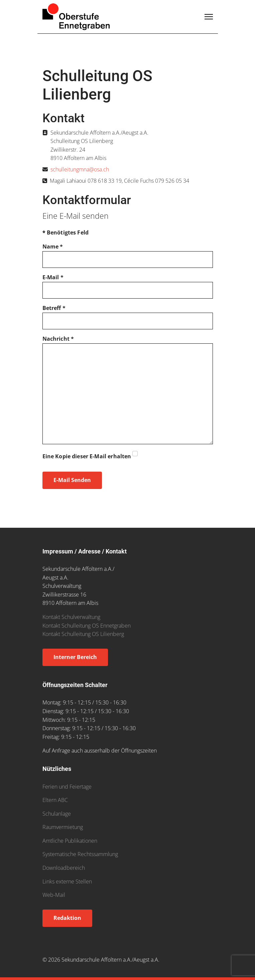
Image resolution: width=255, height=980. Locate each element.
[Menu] (209, 17)
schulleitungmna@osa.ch (80, 169)
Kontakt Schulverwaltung (71, 617)
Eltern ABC (55, 800)
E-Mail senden (72, 480)
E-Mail (53, 277)
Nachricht (58, 339)
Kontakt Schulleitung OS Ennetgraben (87, 626)
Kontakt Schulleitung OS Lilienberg (83, 634)
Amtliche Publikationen (70, 841)
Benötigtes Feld (66, 232)
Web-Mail (54, 895)
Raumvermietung (63, 827)
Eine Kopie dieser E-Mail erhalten (87, 456)
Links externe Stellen (67, 881)
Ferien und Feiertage (67, 787)
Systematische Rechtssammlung (80, 854)
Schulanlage (57, 814)
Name (53, 247)
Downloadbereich (64, 868)
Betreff (54, 308)
